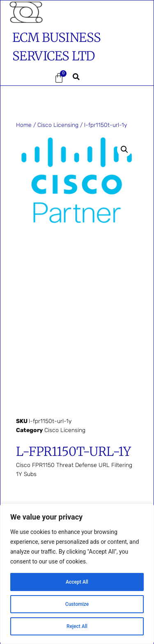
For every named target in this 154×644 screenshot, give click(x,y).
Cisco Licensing (58, 125)
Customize (77, 604)
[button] (25, 78)
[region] (77, 574)
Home (24, 125)
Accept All (77, 582)
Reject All (77, 626)
